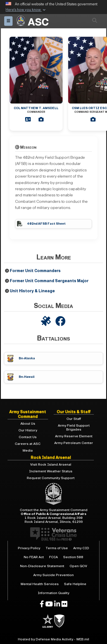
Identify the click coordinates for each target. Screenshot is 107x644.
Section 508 (73, 557)
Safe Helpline (75, 584)
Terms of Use (57, 548)
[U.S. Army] (48, 621)
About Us (28, 424)
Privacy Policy (29, 548)
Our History (28, 430)
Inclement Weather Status (51, 471)
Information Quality (53, 593)
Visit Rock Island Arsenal (51, 464)
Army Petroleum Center (74, 443)
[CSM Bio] (95, 119)
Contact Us (28, 437)
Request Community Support (51, 478)
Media (28, 450)
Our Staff (74, 419)
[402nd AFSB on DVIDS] (46, 322)
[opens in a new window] (42, 604)
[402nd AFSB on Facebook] (61, 322)
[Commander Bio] (30, 119)
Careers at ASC (28, 444)
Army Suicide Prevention (53, 575)
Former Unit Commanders (35, 271)
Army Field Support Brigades (74, 427)
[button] (26, 10)
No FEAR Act (34, 557)
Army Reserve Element (74, 436)
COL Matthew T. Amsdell (36, 110)
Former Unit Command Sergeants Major (49, 281)
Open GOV (78, 566)
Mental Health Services (40, 584)
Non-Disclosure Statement (42, 566)
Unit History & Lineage (32, 291)
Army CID (81, 548)
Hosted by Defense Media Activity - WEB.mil (53, 639)
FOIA (53, 557)
